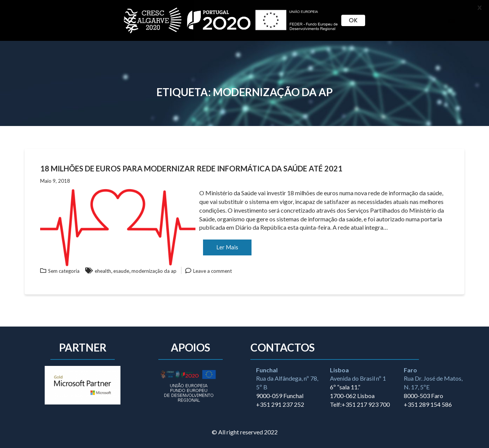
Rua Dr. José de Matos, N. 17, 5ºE (433, 379)
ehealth (103, 271)
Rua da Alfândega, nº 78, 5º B (287, 379)
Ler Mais (227, 247)
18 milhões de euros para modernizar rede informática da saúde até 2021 (191, 168)
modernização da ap (154, 271)
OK (353, 20)
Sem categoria (64, 271)
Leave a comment (212, 271)
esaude (121, 271)
